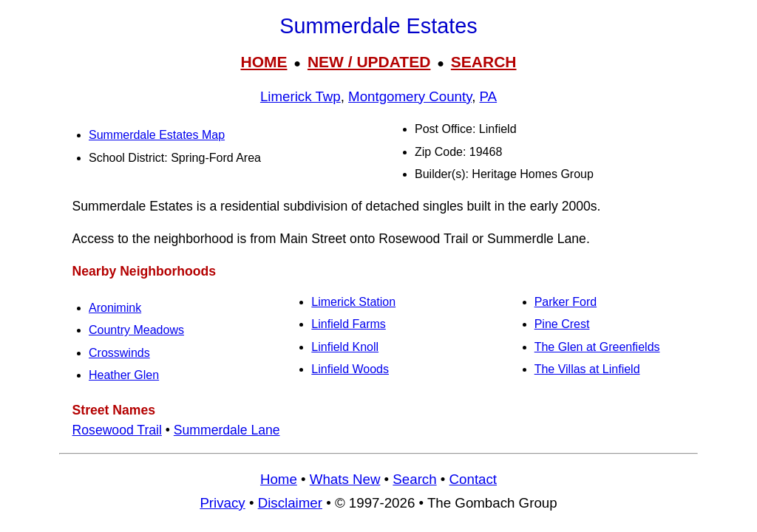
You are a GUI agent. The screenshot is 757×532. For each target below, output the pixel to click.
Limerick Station (353, 302)
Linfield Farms (348, 324)
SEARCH (484, 62)
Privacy (222, 503)
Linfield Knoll (345, 347)
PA (489, 96)
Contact (473, 479)
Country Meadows (136, 330)
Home (279, 479)
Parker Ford (566, 302)
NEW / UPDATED (369, 62)
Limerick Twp (301, 96)
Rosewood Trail (117, 430)
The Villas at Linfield (587, 369)
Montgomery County (410, 96)
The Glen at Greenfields (597, 347)
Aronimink (115, 308)
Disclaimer (290, 503)
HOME (264, 62)
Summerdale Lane (227, 430)
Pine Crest (562, 324)
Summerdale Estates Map (157, 135)
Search (414, 479)
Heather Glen (124, 375)
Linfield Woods (350, 369)
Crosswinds (119, 353)
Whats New (345, 479)
